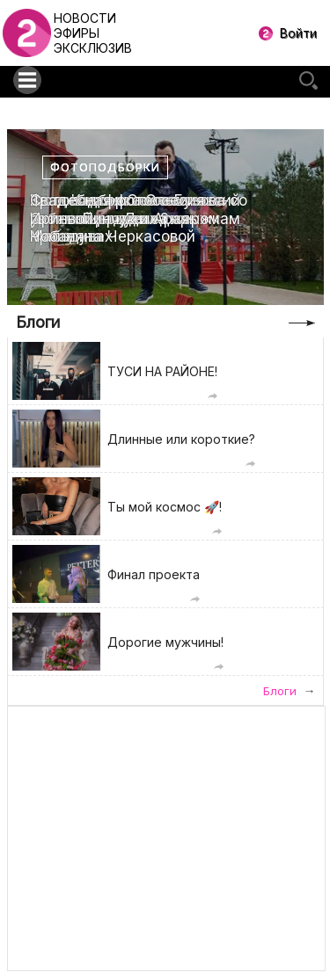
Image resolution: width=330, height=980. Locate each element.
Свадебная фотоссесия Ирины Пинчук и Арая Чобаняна (117, 218)
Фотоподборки (105, 167)
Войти (298, 33)
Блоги (38, 322)
